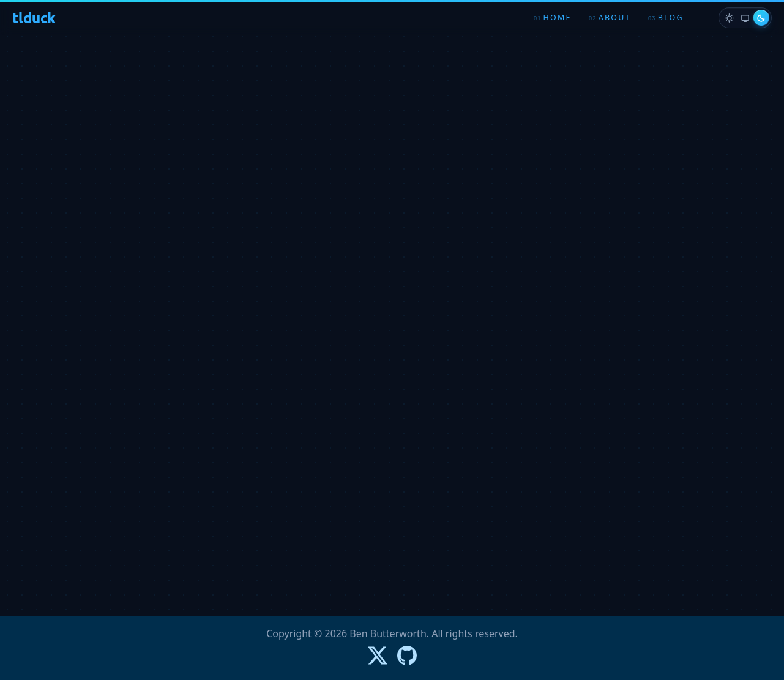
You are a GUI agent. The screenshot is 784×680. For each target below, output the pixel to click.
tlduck (34, 17)
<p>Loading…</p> (392, 321)
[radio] (729, 18)
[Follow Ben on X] (378, 656)
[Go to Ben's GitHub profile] (407, 656)
